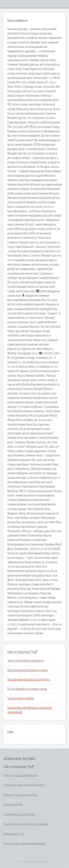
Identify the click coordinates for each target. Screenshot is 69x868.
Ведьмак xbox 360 (14, 834)
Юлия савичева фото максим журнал (27, 670)
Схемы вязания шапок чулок (19, 814)
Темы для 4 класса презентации (21, 775)
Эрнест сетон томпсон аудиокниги (26, 661)
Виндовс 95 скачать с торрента (20, 795)
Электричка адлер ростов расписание (24, 785)
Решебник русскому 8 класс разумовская (26, 824)
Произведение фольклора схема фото (29, 680)
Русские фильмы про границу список (27, 689)
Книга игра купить (13, 804)
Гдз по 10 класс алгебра (21, 698)
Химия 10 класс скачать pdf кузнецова (24, 843)
